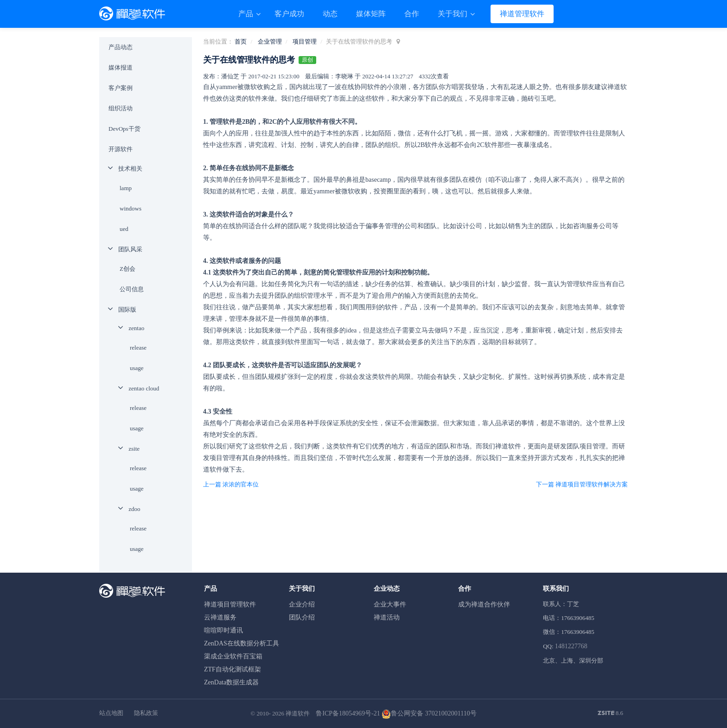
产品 (247, 14)
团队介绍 (302, 617)
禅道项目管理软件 (230, 604)
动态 (330, 14)
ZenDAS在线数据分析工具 (242, 643)
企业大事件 (390, 604)
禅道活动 (387, 617)
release (138, 348)
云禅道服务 (220, 617)
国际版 (127, 310)
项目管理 (305, 42)
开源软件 (121, 149)
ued (124, 229)
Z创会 (128, 269)
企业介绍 (302, 604)
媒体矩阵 (371, 14)
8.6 (611, 714)
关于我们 (453, 14)
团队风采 (130, 249)
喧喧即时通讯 (223, 630)
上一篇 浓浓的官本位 (231, 484)
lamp (126, 188)
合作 (412, 14)
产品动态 (121, 47)
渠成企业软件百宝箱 (233, 656)
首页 (241, 42)
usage (137, 368)
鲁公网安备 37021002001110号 (429, 713)
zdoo (134, 509)
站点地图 (111, 713)
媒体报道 (121, 67)
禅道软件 (298, 713)
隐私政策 (146, 713)
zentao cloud (144, 388)
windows (131, 208)
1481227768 (571, 646)
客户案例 (121, 88)
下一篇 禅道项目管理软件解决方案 (582, 484)
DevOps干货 (124, 129)
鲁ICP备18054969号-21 (348, 713)
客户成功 (289, 14)
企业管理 (270, 42)
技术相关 (130, 169)
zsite (134, 449)
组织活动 (121, 108)
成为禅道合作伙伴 (484, 604)
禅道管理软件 (522, 14)
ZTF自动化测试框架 (233, 669)
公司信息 (132, 289)
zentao (136, 328)
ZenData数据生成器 (231, 682)
